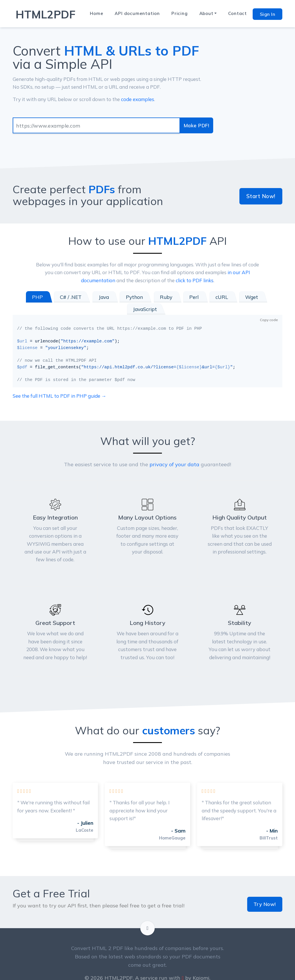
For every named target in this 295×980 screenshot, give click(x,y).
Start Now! (262, 196)
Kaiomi (201, 962)
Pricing (180, 13)
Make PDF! (197, 126)
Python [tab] (116, 297)
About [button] (206, 13)
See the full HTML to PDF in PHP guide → (59, 384)
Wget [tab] (226, 297)
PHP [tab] (24, 297)
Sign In (268, 14)
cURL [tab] (198, 297)
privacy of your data (174, 452)
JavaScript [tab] (260, 297)
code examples (138, 99)
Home (97, 13)
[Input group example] (97, 125)
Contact (238, 13)
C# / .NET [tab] (55, 297)
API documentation (137, 13)
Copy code (269, 307)
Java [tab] (87, 297)
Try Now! (265, 888)
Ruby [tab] (146, 297)
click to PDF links (195, 280)
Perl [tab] (172, 297)
